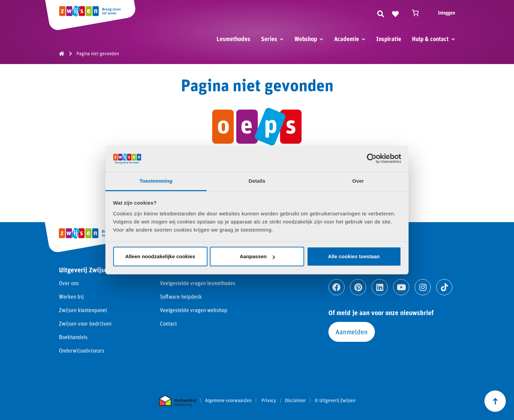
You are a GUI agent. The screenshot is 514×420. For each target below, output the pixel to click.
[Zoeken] (381, 13)
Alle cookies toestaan (354, 256)
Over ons (69, 283)
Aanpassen (257, 256)
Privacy (269, 400)
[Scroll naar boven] (495, 401)
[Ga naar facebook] (336, 287)
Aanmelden (352, 332)
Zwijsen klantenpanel (83, 310)
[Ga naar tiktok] (444, 287)
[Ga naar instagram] (423, 287)
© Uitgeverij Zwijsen (335, 400)
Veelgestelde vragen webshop (194, 310)
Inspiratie (389, 39)
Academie (347, 39)
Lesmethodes (233, 39)
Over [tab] (358, 181)
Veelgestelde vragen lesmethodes (198, 283)
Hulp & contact (430, 39)
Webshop (306, 39)
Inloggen (446, 13)
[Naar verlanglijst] (395, 13)
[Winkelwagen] (418, 13)
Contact (168, 323)
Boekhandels (73, 337)
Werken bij (71, 296)
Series (269, 39)
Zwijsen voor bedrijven (85, 323)
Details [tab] (257, 181)
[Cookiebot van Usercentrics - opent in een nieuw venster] (372, 158)
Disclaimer (295, 400)
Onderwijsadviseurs (82, 350)
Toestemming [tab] (156, 181)
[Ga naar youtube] (401, 287)
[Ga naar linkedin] (380, 287)
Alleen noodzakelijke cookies (160, 256)
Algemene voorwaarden (228, 400)
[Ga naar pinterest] (358, 287)
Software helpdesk (181, 296)
